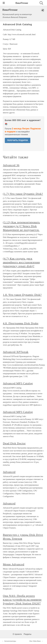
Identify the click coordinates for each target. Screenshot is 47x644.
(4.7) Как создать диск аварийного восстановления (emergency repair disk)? (21, 262)
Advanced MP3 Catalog (18, 383)
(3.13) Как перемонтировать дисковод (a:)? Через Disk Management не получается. (21, 226)
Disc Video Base (35, 641)
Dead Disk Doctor (14, 443)
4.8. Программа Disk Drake (21, 323)
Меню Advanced (14, 564)
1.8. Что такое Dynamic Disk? (22, 295)
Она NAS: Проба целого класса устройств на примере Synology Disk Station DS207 (22, 600)
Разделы (27, 634)
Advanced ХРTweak (16, 352)
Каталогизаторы (10, 641)
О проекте (17, 634)
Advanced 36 (11, 165)
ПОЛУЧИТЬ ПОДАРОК (18, 140)
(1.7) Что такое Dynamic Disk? (23, 194)
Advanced (9, 472)
